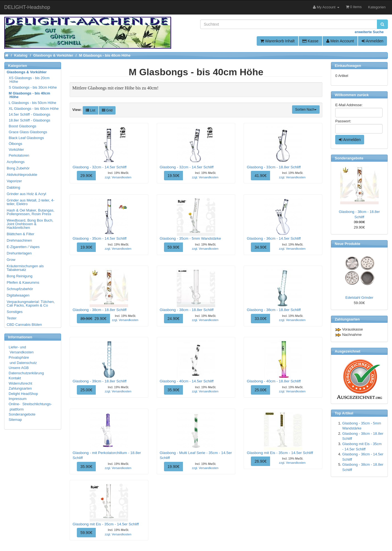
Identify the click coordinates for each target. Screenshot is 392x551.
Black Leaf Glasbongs (26, 138)
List (90, 110)
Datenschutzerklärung (26, 373)
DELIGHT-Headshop (27, 7)
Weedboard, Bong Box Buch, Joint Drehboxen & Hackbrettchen (30, 224)
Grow (11, 260)
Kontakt (15, 378)
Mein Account (340, 41)
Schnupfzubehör (20, 289)
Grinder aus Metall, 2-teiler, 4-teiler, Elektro (30, 202)
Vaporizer (14, 181)
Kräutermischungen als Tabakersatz (25, 268)
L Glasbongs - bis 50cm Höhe (32, 103)
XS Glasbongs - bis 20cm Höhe (28, 80)
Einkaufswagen (348, 66)
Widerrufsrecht (20, 383)
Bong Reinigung (20, 276)
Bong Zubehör (18, 168)
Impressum (18, 399)
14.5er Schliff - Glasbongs (29, 114)
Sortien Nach (306, 110)
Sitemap (15, 420)
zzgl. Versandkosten (118, 177)
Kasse (310, 41)
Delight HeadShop (23, 394)
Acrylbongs (16, 162)
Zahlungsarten (20, 388)
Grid (107, 110)
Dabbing (13, 187)
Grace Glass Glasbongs (27, 132)
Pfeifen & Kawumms (23, 282)
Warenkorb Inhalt (277, 41)
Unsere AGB (19, 368)
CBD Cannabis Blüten (24, 325)
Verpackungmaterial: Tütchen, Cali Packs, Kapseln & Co (31, 304)
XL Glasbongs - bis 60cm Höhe (33, 109)
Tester (12, 318)
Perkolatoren (18, 155)
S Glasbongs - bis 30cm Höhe (32, 87)
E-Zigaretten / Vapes (23, 247)
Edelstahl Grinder (359, 298)
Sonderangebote (22, 414)
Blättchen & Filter (20, 234)
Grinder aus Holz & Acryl (26, 194)
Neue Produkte (347, 244)
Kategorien (377, 7)
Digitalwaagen (18, 295)
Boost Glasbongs (22, 126)
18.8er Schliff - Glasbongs (29, 120)
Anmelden (373, 41)
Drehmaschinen (19, 240)
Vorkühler (16, 150)
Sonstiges (15, 312)
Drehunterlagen (19, 253)
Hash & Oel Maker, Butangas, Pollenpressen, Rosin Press (30, 212)
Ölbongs (15, 144)
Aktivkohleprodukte (22, 175)
